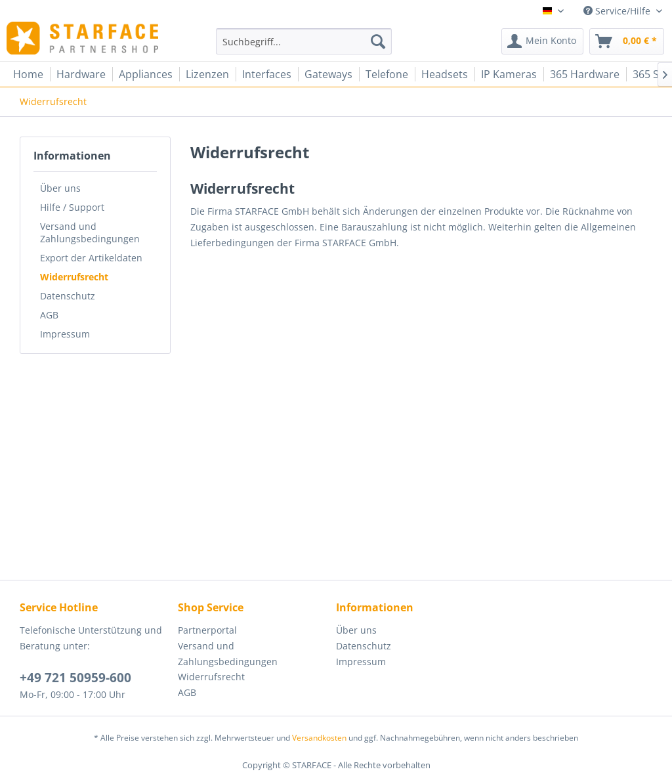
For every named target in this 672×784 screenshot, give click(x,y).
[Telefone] (387, 74)
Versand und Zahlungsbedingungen (90, 232)
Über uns (60, 188)
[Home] (28, 74)
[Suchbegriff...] (304, 41)
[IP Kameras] (509, 74)
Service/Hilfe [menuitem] (618, 11)
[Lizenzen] (207, 74)
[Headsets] (445, 74)
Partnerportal (207, 630)
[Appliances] (146, 74)
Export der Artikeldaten (91, 258)
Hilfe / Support (72, 207)
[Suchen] (378, 41)
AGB (49, 315)
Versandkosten (319, 738)
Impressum (65, 334)
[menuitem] (304, 41)
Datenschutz (68, 296)
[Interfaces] (267, 74)
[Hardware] (81, 74)
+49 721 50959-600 (75, 678)
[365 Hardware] (585, 74)
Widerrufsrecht (74, 277)
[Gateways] (328, 74)
